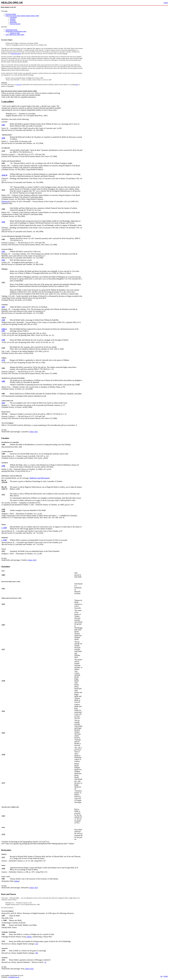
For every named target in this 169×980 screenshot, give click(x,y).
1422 (3, 403)
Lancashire (13, 17)
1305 (3, 125)
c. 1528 (4, 528)
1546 (3, 209)
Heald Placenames (11, 30)
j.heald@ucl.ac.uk (14, 977)
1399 (3, 340)
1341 (3, 260)
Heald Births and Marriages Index (16, 31)
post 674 (19, 85)
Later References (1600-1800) (15, 35)
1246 (3, 138)
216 (37, 944)
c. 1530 (4, 540)
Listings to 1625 (15, 33)
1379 (3, 360)
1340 (3, 466)
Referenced (5, 201)
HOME (166, 3)
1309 (3, 381)
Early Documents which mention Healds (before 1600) (22, 16)
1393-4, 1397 (4, 330)
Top (161, 976)
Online (17, 881)
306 (37, 953)
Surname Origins (11, 14)
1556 (3, 222)
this (77, 85)
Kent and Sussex (15, 24)
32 (45, 962)
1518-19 (4, 175)
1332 (3, 251)
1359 (3, 320)
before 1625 (34, 432)
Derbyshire (13, 22)
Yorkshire (13, 21)
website (29, 937)
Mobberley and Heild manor (39, 478)
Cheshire (13, 19)
